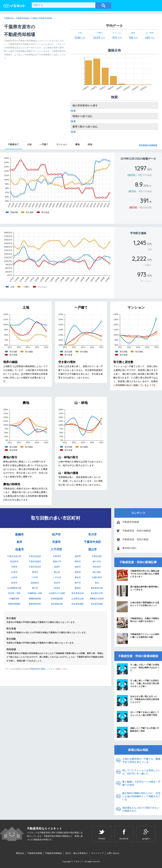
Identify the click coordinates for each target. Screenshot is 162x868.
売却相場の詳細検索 (148, 145)
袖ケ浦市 (97, 572)
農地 (78, 144)
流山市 (92, 549)
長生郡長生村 (78, 593)
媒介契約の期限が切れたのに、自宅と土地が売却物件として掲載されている (141, 796)
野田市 (78, 562)
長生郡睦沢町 (57, 604)
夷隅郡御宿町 (35, 599)
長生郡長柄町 (78, 604)
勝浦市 (78, 588)
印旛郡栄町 (14, 599)
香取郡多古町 (97, 588)
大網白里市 (97, 577)
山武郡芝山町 (78, 599)
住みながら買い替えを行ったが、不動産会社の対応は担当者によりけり (138, 701)
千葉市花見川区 (14, 556)
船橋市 (20, 534)
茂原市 (57, 567)
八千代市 (56, 549)
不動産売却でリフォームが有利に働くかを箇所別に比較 (138, 638)
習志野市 (14, 562)
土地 (29, 144)
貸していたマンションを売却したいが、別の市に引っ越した (141, 772)
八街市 (35, 577)
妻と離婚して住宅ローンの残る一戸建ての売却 (141, 783)
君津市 (35, 572)
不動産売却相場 (131, 522)
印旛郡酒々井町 (35, 593)
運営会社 (20, 853)
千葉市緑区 (97, 556)
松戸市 (56, 534)
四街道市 (97, 567)
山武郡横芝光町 (14, 588)
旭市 (97, 583)
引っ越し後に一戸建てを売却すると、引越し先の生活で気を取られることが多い (138, 685)
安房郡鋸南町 (57, 599)
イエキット (79, 861)
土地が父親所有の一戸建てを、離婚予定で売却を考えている (141, 761)
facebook (124, 839)
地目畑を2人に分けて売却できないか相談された (141, 809)
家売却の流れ (129, 548)
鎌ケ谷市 (97, 562)
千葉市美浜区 (35, 567)
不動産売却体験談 (54, 853)
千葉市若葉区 (35, 562)
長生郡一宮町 (14, 593)
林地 (90, 144)
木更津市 (57, 556)
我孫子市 (57, 562)
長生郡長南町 (97, 604)
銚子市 (78, 583)
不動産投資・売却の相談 (135, 539)
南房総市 (35, 583)
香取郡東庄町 (35, 604)
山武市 (14, 577)
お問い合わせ (113, 853)
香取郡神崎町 (14, 604)
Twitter (102, 839)
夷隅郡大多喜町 (97, 599)
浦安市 (78, 567)
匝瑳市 (57, 588)
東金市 (78, 577)
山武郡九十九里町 (57, 593)
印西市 (14, 567)
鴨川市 (35, 588)
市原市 (56, 542)
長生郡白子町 (97, 593)
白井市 (14, 572)
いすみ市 (57, 577)
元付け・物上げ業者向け (76, 853)
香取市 (78, 572)
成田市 (78, 556)
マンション (62, 144)
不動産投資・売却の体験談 (137, 531)
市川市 (92, 534)
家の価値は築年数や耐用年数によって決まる (138, 591)
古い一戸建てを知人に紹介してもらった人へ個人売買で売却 (138, 716)
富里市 (57, 583)
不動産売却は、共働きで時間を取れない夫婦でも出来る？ (138, 623)
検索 (73, 111)
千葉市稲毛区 (35, 556)
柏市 (20, 542)
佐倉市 (20, 549)
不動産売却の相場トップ (40, 669)
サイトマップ (97, 853)
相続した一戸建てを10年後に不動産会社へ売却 (138, 732)
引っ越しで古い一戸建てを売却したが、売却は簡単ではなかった (138, 669)
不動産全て (13, 144)
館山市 (57, 572)
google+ (146, 839)
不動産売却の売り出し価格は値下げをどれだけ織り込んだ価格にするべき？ (138, 575)
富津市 (14, 583)
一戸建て (44, 144)
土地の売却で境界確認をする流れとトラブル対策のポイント (138, 607)
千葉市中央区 (92, 542)
